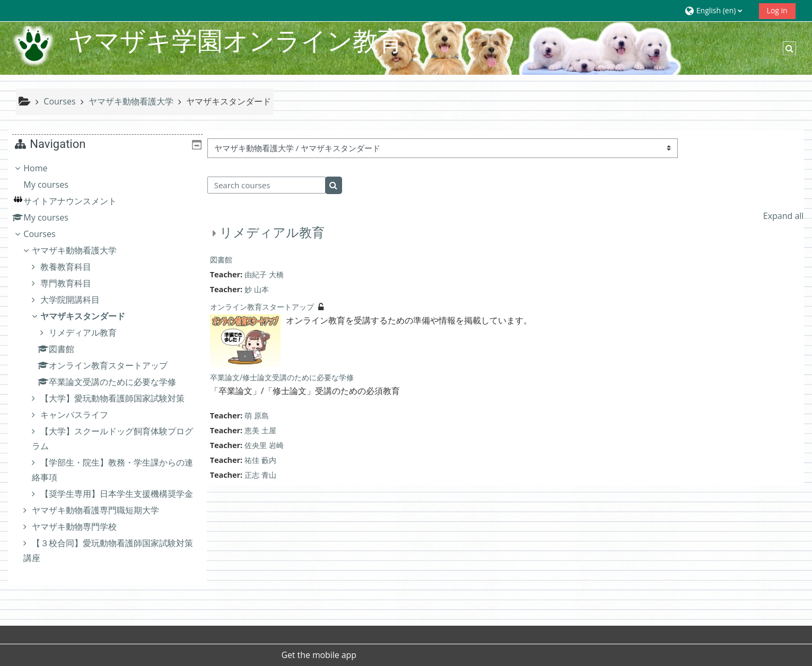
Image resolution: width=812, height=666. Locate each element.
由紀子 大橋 (264, 274)
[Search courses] (266, 185)
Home (43, 168)
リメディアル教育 (272, 233)
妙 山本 (257, 289)
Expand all (784, 216)
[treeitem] (107, 378)
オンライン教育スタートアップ (261, 307)
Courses (47, 234)
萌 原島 (257, 415)
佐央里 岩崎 (264, 445)
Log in (777, 10)
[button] (718, 10)
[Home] (34, 47)
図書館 (221, 260)
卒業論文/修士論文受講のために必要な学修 (282, 378)
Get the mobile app (319, 655)
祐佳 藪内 (260, 460)
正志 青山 (260, 475)
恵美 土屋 (260, 430)
